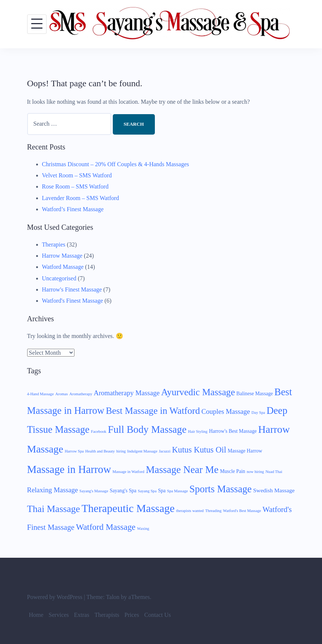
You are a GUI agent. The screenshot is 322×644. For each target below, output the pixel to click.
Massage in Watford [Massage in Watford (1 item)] (128, 472)
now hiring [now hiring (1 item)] (255, 472)
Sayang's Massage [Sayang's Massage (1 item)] (94, 491)
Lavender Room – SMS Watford (81, 198)
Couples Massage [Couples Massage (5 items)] (226, 411)
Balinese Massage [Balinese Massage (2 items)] (255, 394)
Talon (113, 597)
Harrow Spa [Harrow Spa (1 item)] (74, 451)
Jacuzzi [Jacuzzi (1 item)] (165, 451)
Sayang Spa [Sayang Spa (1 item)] (147, 491)
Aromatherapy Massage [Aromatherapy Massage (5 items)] (127, 393)
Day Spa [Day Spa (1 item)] (258, 413)
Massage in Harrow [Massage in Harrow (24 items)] (69, 469)
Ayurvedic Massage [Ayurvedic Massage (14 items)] (198, 392)
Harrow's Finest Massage (72, 289)
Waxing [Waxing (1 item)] (143, 529)
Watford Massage (63, 267)
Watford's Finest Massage (73, 301)
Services (59, 615)
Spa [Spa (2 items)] (162, 491)
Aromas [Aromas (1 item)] (61, 394)
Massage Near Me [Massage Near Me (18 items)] (182, 470)
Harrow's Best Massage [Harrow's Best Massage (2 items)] (233, 431)
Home (36, 615)
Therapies (54, 244)
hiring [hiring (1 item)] (121, 451)
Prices (132, 615)
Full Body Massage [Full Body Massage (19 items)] (147, 429)
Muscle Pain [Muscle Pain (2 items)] (233, 471)
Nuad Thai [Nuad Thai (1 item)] (274, 472)
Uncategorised (59, 278)
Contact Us (157, 615)
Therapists (107, 615)
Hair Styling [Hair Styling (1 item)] (198, 432)
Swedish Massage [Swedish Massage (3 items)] (274, 490)
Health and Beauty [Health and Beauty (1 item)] (100, 451)
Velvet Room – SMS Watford (77, 175)
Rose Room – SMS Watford (75, 186)
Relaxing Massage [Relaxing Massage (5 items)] (53, 490)
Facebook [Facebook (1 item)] (98, 432)
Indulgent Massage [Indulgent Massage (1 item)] (142, 451)
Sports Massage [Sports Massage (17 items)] (221, 489)
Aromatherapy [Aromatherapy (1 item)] (81, 394)
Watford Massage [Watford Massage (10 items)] (106, 527)
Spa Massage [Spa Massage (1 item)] (178, 491)
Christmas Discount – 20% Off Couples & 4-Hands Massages (116, 164)
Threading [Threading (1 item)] (213, 511)
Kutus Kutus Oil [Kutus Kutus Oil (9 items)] (199, 450)
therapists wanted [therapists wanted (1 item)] (190, 511)
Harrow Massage (62, 256)
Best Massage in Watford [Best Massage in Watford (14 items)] (153, 411)
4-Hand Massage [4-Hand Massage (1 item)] (41, 394)
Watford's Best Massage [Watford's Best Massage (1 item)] (242, 511)
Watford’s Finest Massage (73, 209)
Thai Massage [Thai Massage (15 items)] (54, 509)
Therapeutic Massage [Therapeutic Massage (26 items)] (128, 508)
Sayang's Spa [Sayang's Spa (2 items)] (123, 491)
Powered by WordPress (55, 597)
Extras (82, 615)
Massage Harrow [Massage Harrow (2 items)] (245, 451)
